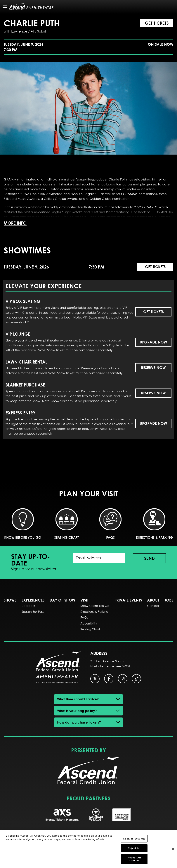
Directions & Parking (154, 524)
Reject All (134, 850)
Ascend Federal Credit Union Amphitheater (31, 6)
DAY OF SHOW (62, 600)
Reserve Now (153, 368)
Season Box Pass (33, 612)
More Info (15, 223)
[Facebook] (109, 679)
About (153, 600)
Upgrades (28, 606)
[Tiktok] (136, 679)
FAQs (110, 524)
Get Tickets (157, 23)
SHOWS (10, 600)
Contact (153, 606)
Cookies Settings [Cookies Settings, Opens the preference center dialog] (134, 841)
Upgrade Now (153, 342)
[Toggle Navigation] (7, 7)
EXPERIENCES (33, 600)
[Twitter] (95, 679)
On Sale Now (161, 44)
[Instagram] (123, 679)
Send (149, 558)
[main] (88, 242)
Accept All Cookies (134, 861)
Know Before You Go (23, 524)
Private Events (128, 600)
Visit (84, 600)
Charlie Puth (32, 23)
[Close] (173, 851)
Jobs (169, 600)
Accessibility (89, 623)
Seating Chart (67, 524)
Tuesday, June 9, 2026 (24, 47)
